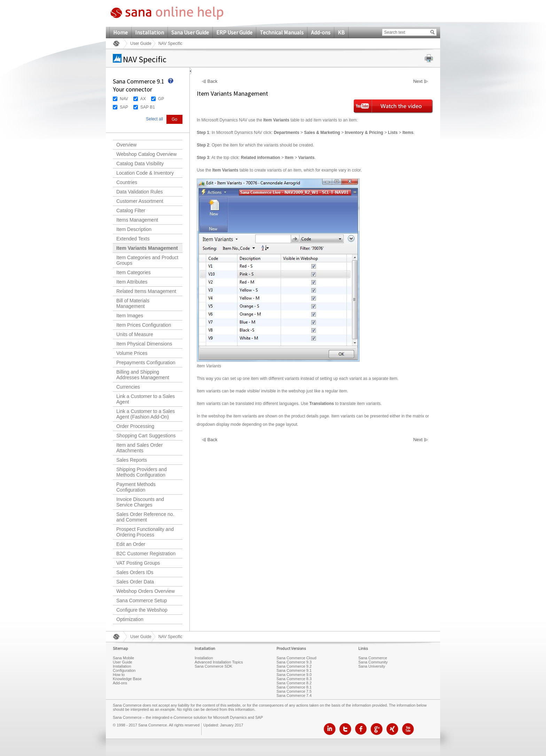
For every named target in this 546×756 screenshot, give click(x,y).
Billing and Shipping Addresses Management (143, 375)
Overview (126, 145)
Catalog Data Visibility (140, 164)
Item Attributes (132, 282)
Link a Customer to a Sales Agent (146, 399)
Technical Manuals (282, 32)
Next (418, 81)
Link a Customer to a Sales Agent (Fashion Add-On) (146, 414)
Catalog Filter (131, 210)
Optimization (130, 619)
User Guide (141, 43)
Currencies (128, 387)
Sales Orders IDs (135, 572)
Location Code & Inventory (145, 173)
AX (143, 99)
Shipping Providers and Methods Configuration (142, 472)
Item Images (130, 316)
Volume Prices (132, 353)
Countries (127, 182)
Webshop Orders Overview (146, 591)
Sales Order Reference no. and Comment (145, 517)
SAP (124, 107)
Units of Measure (135, 334)
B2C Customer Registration (146, 554)
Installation (150, 32)
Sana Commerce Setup (142, 600)
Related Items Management (146, 291)
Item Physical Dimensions (144, 344)
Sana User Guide (190, 32)
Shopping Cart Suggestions (146, 436)
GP (161, 99)
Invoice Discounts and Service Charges (140, 502)
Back (213, 81)
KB (341, 32)
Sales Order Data (135, 582)
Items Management (137, 220)
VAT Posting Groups (138, 563)
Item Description (134, 229)
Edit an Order (131, 544)
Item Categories (134, 272)
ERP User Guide (234, 32)
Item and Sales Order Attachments (139, 448)
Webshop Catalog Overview (146, 154)
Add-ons (321, 32)
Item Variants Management (147, 248)
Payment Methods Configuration (136, 487)
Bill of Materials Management (133, 303)
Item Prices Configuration (144, 325)
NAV (124, 99)
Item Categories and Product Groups (147, 260)
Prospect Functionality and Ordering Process (145, 532)
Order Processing (135, 426)
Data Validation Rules (140, 192)
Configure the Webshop (142, 610)
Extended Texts (133, 239)
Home (120, 32)
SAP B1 (148, 107)
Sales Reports (132, 460)
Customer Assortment (140, 201)
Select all (154, 119)
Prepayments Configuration (146, 363)
